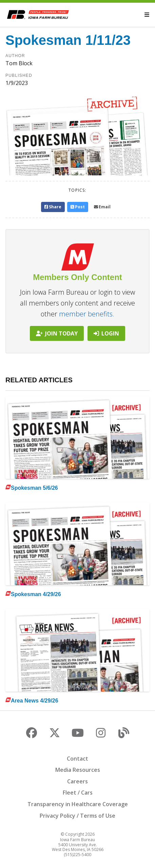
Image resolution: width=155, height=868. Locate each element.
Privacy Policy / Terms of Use (77, 816)
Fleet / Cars (78, 793)
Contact (77, 759)
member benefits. (87, 314)
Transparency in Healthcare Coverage (78, 804)
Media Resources (78, 770)
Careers (77, 781)
